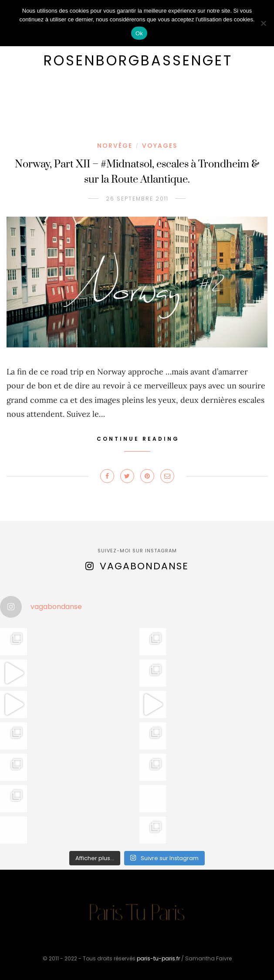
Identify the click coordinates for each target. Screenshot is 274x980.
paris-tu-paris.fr (158, 958)
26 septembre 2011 (137, 199)
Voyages (160, 146)
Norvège (115, 146)
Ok (139, 33)
